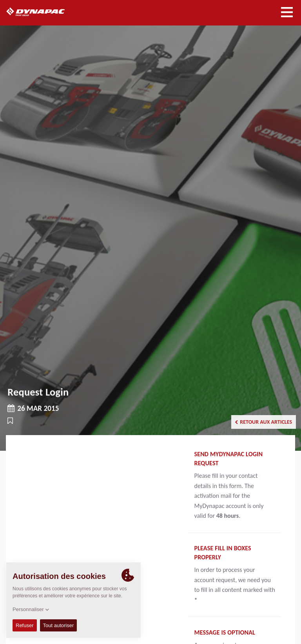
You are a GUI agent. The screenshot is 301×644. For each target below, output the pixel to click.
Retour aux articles (263, 422)
